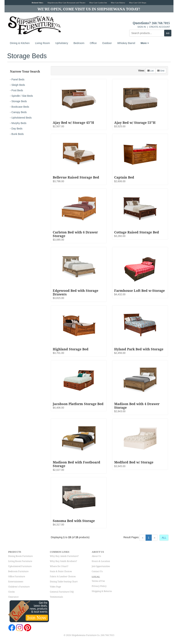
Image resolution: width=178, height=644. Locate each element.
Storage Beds (19, 101)
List (150, 71)
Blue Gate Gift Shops (138, 3)
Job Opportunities (101, 566)
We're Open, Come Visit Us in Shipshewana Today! (89, 9)
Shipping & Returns (102, 591)
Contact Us (97, 571)
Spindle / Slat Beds (22, 96)
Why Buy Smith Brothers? (63, 561)
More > (145, 43)
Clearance (13, 597)
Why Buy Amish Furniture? (64, 556)
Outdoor (107, 43)
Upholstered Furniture (20, 566)
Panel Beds (18, 79)
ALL (164, 538)
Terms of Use (98, 581)
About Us (96, 556)
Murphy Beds (19, 123)
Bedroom (79, 43)
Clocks (11, 592)
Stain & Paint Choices (61, 571)
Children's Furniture (19, 587)
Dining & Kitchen (20, 43)
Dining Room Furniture (20, 556)
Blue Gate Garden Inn (98, 3)
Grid (161, 71)
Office (93, 43)
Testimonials (56, 597)
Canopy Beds (19, 112)
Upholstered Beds (21, 118)
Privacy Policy (99, 586)
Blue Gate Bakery (118, 3)
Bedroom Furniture (18, 571)
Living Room (42, 43)
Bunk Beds (18, 134)
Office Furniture (17, 577)
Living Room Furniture (20, 561)
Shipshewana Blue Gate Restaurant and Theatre (66, 3)
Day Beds (17, 129)
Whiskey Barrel (126, 43)
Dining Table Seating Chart (64, 582)
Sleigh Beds (18, 85)
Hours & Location (101, 561)
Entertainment (16, 582)
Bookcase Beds (20, 107)
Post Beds (17, 90)
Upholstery (62, 43)
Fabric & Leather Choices (63, 577)
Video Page (55, 587)
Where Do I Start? (59, 566)
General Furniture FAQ (62, 592)
